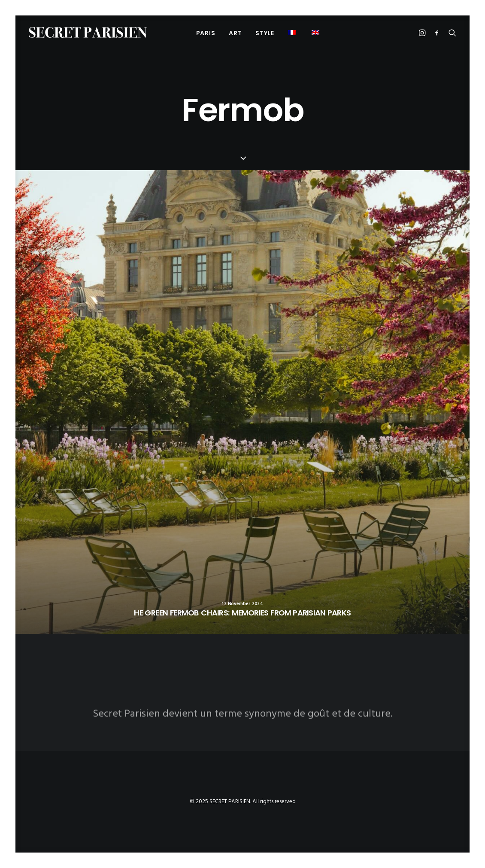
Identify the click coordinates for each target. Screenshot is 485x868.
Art (235, 33)
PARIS (206, 33)
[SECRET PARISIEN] (88, 32)
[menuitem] (206, 33)
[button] (317, 32)
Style (265, 33)
